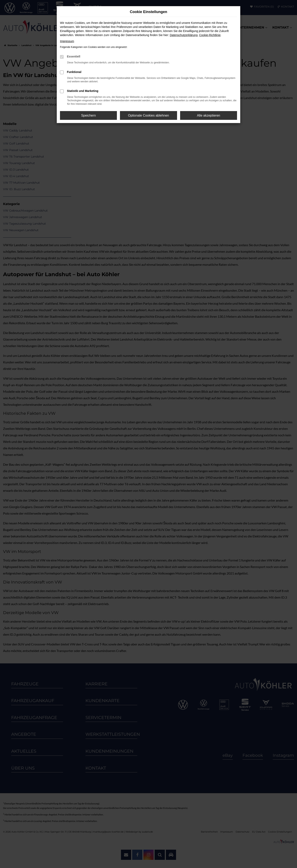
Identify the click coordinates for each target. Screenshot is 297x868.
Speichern (89, 115)
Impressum (67, 41)
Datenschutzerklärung (184, 35)
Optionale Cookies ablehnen (148, 115)
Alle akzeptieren (208, 115)
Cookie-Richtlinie (210, 35)
